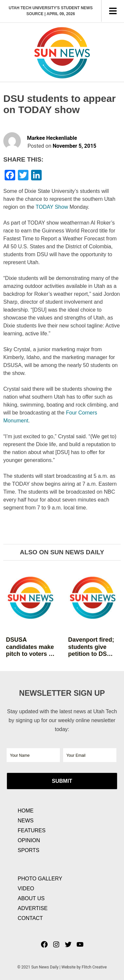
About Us (31, 898)
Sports (29, 850)
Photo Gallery (40, 879)
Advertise (33, 908)
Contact (30, 918)
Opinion (29, 840)
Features (32, 830)
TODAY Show (52, 207)
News (26, 821)
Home (26, 811)
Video (26, 888)
